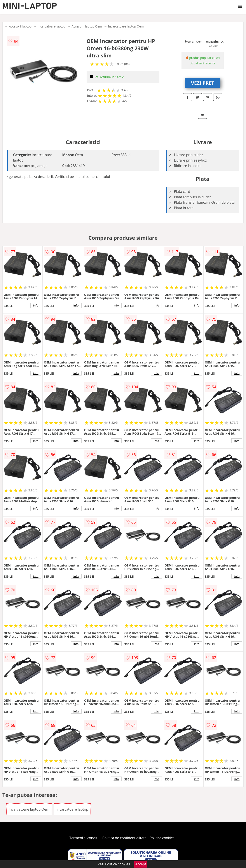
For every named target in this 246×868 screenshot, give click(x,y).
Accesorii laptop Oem (87, 26)
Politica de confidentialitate (124, 838)
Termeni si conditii (84, 838)
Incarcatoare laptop (51, 26)
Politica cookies (162, 838)
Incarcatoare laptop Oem (126, 26)
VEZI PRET (203, 83)
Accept (141, 864)
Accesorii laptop (20, 26)
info (36, 305)
